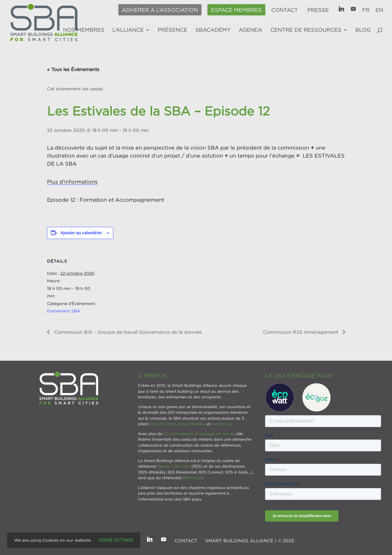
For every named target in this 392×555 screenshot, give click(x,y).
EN (379, 10)
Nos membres (84, 30)
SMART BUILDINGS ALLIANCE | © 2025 (250, 540)
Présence (172, 30)
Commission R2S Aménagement (301, 332)
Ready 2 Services (174, 466)
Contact (285, 10)
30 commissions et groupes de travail (199, 434)
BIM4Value (193, 478)
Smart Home (164, 424)
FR (366, 10)
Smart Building (192, 424)
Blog (363, 30)
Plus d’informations (72, 182)
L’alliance (128, 30)
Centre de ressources (306, 30)
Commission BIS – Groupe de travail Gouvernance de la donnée (127, 332)
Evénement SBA (64, 311)
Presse (318, 10)
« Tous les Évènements (73, 69)
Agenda (251, 30)
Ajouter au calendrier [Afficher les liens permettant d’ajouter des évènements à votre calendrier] (81, 233)
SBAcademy (213, 30)
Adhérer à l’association (160, 10)
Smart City (222, 424)
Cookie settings (116, 540)
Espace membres (236, 10)
